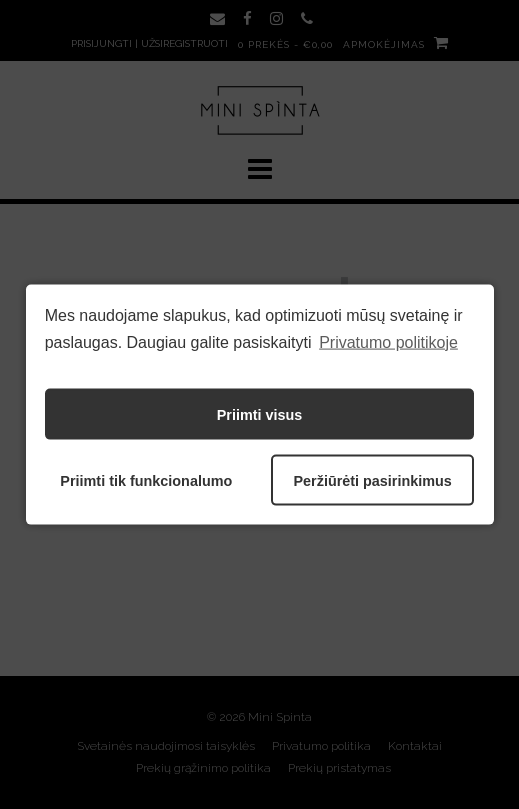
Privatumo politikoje (388, 341)
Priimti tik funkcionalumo (146, 480)
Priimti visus (260, 414)
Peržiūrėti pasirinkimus (372, 480)
